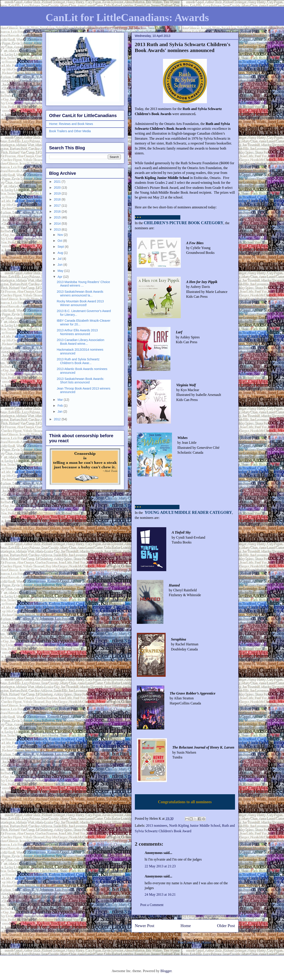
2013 (58, 229)
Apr (60, 277)
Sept (61, 247)
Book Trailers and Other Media (70, 131)
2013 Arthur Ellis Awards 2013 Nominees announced (77, 332)
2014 (58, 224)
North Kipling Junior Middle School (195, 826)
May (61, 271)
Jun (60, 265)
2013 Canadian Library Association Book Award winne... (80, 342)
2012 (58, 419)
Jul (60, 259)
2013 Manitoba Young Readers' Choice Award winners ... (83, 284)
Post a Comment (152, 905)
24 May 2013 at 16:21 (160, 894)
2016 (58, 211)
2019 (58, 193)
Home (186, 926)
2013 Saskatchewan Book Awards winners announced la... (80, 293)
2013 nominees (157, 826)
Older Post (226, 926)
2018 (58, 199)
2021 (58, 182)
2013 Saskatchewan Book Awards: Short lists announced (80, 381)
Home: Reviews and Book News (71, 124)
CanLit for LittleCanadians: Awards (127, 17)
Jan (60, 411)
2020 (58, 188)
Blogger (166, 971)
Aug (61, 253)
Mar (61, 400)
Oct (60, 241)
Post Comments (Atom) (194, 942)
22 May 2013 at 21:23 (160, 866)
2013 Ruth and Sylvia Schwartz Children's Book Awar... (78, 361)
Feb (61, 406)
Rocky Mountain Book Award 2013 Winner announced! (80, 303)
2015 (58, 217)
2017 (58, 206)
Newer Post (145, 926)
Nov (61, 235)
